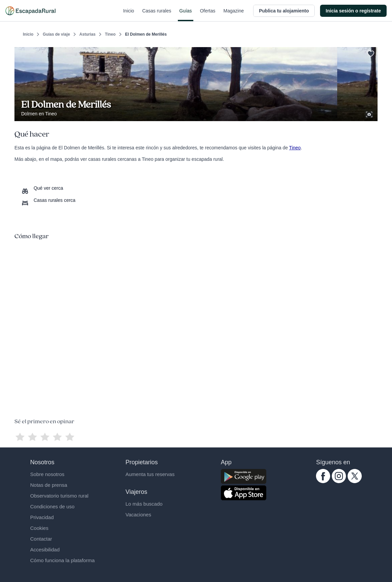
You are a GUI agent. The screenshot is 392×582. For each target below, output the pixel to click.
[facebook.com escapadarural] (323, 481)
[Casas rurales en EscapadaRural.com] (30, 11)
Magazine (234, 15)
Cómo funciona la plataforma (63, 560)
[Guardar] (370, 52)
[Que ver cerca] (42, 188)
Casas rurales (157, 15)
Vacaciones (138, 515)
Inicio (129, 15)
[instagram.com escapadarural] (339, 481)
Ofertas (208, 15)
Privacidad (42, 517)
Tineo (110, 34)
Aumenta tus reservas (150, 474)
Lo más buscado (144, 504)
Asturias (87, 34)
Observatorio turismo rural (59, 496)
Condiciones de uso (52, 506)
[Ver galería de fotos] (370, 113)
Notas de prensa (49, 485)
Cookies (39, 528)
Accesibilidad (45, 550)
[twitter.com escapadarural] (355, 481)
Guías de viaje (56, 34)
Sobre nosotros (47, 474)
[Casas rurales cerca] (48, 200)
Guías (185, 15)
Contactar (41, 539)
